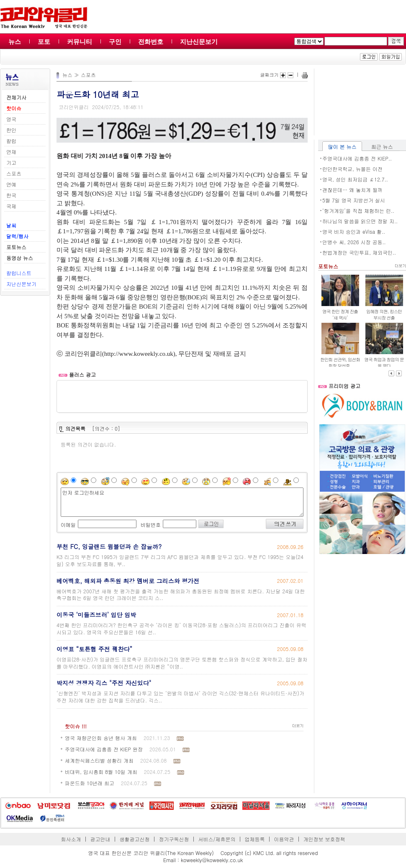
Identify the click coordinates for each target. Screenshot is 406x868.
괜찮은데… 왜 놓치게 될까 (352, 190)
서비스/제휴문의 (217, 839)
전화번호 (151, 42)
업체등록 (254, 839)
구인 (115, 42)
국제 (11, 206)
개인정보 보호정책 (324, 839)
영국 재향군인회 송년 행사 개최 (101, 738)
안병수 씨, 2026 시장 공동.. (354, 242)
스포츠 (14, 173)
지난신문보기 (199, 42)
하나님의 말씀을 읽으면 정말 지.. (360, 221)
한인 (11, 130)
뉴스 (15, 42)
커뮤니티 (80, 42)
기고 (11, 162)
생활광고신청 (135, 839)
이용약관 (284, 839)
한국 (11, 195)
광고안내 (100, 839)
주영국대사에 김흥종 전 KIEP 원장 (104, 749)
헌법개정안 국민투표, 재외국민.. (359, 252)
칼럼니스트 (19, 273)
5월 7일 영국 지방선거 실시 (354, 200)
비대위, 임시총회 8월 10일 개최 (101, 772)
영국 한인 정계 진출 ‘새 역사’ (340, 314)
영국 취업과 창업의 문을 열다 (384, 363)
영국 (11, 119)
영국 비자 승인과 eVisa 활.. (354, 231)
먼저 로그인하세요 (182, 502)
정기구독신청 (174, 839)
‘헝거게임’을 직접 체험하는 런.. (358, 211)
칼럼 (11, 141)
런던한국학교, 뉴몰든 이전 (352, 169)
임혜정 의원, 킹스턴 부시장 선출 (384, 314)
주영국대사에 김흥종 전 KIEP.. (357, 158)
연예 (11, 184)
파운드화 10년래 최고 (90, 783)
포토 (44, 42)
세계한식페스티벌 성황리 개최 (99, 760)
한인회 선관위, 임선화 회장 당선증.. (340, 363)
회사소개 (71, 839)
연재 (11, 152)
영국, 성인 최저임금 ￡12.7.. (355, 179)
